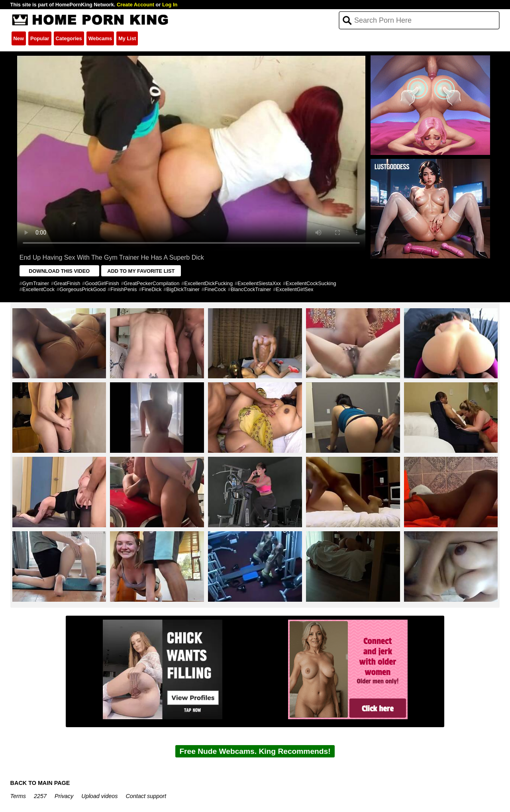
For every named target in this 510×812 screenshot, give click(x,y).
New (19, 38)
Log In (170, 5)
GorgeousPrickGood (82, 289)
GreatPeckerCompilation (152, 283)
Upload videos (99, 796)
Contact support (146, 796)
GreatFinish (67, 283)
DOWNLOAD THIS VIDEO (59, 271)
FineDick (152, 289)
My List (127, 38)
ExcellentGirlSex (295, 289)
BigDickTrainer (183, 289)
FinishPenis (124, 289)
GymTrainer (36, 283)
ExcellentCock (38, 289)
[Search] (419, 20)
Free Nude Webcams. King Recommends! (255, 751)
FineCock (215, 289)
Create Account (135, 5)
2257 (40, 796)
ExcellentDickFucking (208, 283)
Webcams (100, 38)
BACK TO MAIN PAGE (40, 783)
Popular (40, 38)
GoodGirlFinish (102, 283)
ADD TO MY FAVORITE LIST (141, 271)
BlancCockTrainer (251, 289)
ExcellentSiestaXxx (259, 283)
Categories (69, 38)
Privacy (64, 796)
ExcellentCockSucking (311, 283)
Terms (18, 796)
